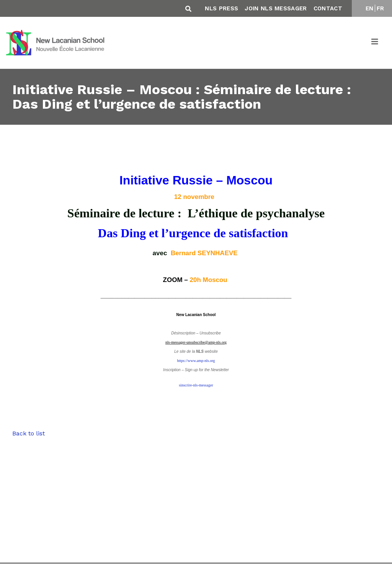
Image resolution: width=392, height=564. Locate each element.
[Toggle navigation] (375, 43)
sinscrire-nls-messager (196, 385)
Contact (328, 8)
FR (381, 8)
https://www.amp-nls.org (196, 361)
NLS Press (221, 8)
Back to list (29, 433)
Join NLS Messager (276, 8)
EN (370, 8)
